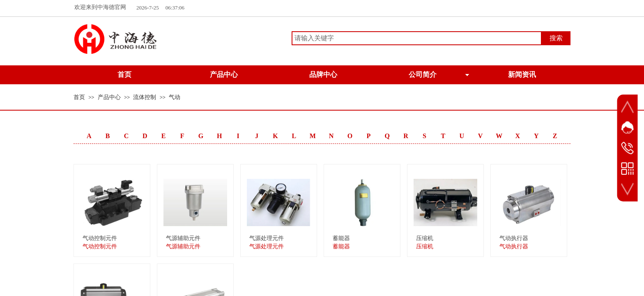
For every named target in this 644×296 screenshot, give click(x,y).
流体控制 (145, 97)
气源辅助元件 (183, 238)
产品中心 (109, 97)
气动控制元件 (100, 238)
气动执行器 (514, 238)
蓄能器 (341, 238)
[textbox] (417, 38)
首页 (79, 97)
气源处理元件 (267, 238)
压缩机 (425, 238)
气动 (175, 97)
